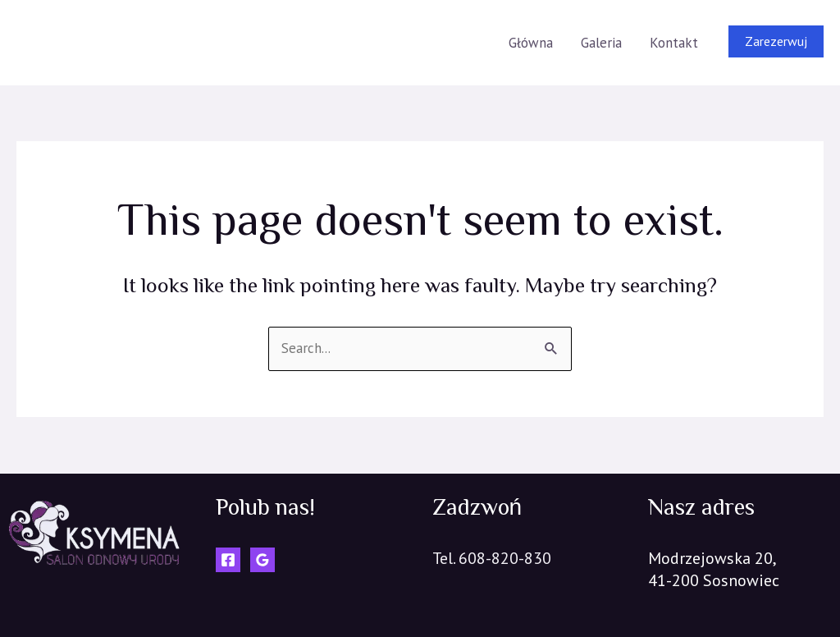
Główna (531, 43)
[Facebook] (228, 560)
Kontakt (674, 43)
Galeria (601, 43)
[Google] (262, 560)
